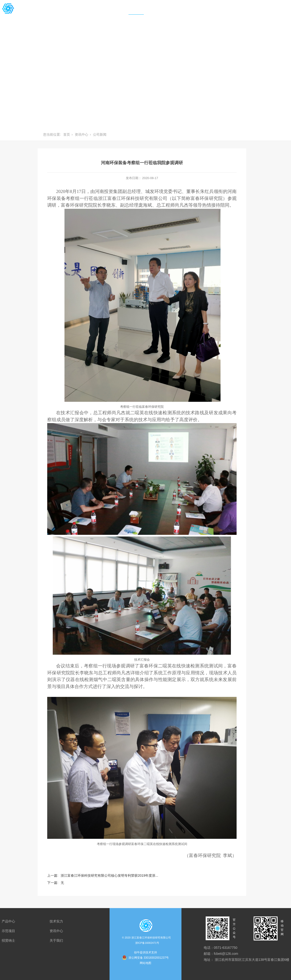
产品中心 (54, 12)
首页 (30, 12)
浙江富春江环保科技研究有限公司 (147, 941)
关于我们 (191, 12)
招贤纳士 (163, 12)
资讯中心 (136, 12)
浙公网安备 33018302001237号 (149, 958)
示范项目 (109, 12)
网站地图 (145, 963)
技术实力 (81, 12)
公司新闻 (100, 134)
